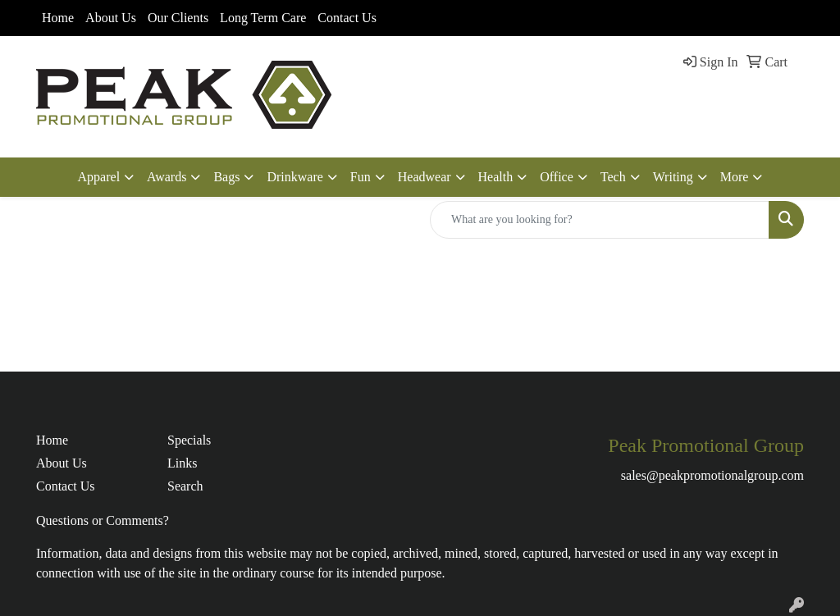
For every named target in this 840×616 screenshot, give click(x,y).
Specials (189, 440)
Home (58, 18)
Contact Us (347, 18)
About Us (111, 18)
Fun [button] (361, 177)
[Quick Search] (600, 220)
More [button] (735, 177)
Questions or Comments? (103, 520)
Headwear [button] (425, 177)
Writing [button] (673, 177)
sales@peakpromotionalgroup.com (712, 475)
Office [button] (557, 177)
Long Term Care (263, 18)
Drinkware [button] (294, 177)
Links (182, 463)
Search (185, 486)
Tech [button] (613, 177)
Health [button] (496, 177)
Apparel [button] (99, 177)
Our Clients (178, 18)
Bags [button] (226, 177)
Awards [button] (167, 177)
